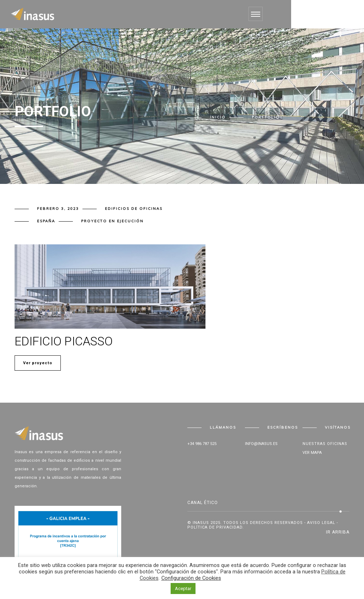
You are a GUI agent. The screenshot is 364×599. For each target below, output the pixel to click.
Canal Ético (203, 503)
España (46, 221)
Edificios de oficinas (134, 209)
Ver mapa (312, 453)
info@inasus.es (261, 444)
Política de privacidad (215, 527)
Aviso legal (321, 523)
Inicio (218, 117)
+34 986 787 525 (202, 444)
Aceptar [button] (183, 589)
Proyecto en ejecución (112, 221)
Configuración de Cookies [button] (191, 578)
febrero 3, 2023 (58, 209)
